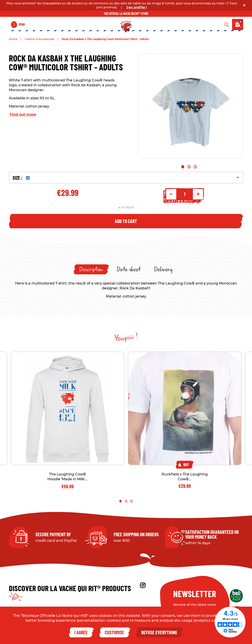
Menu (22, 24)
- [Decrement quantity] (171, 194)
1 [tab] (183, 167)
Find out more (23, 114)
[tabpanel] (191, 106)
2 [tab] (189, 167)
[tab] (91, 269)
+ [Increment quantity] (198, 194)
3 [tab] (195, 167)
